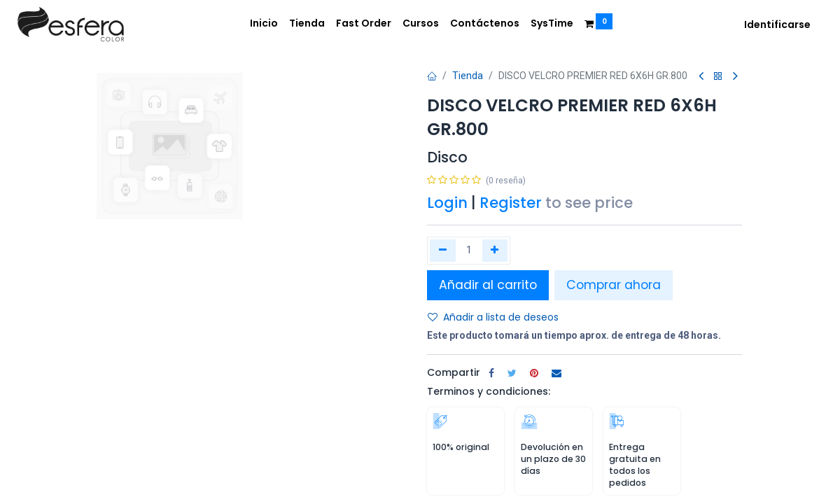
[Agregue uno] (495, 251)
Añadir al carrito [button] (488, 285)
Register (511, 203)
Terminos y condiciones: (489, 391)
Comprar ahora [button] (614, 285)
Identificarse (777, 24)
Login (447, 203)
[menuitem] (264, 24)
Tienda (468, 76)
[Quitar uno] (443, 251)
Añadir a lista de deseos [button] (493, 317)
